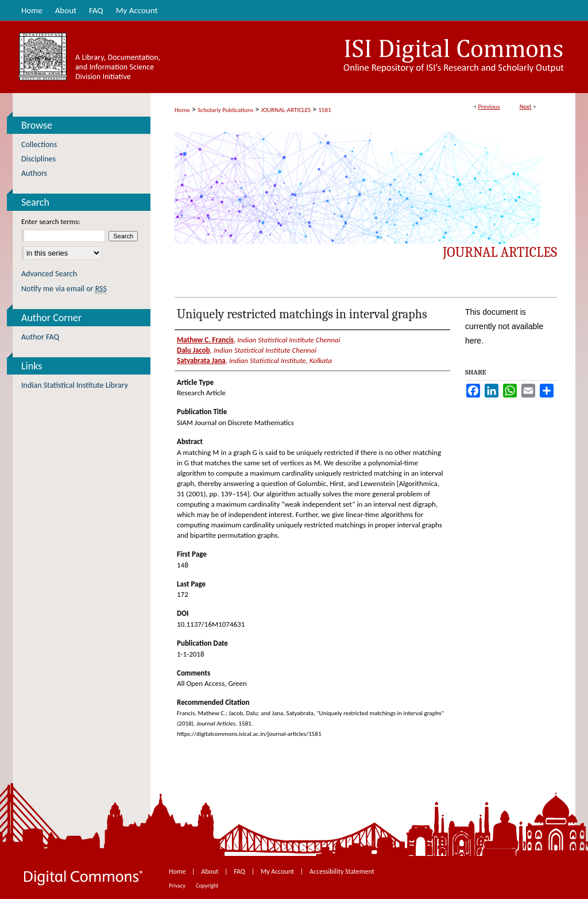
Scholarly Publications (225, 110)
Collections (39, 144)
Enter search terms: (51, 221)
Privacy (178, 886)
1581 (324, 110)
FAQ (240, 871)
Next (526, 107)
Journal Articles (500, 252)
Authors (34, 173)
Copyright (207, 886)
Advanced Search (49, 274)
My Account (278, 871)
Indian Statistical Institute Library (75, 385)
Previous (489, 107)
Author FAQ (40, 337)
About (210, 871)
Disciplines (38, 159)
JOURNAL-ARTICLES (286, 110)
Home (182, 110)
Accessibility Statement (342, 871)
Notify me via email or (64, 289)
